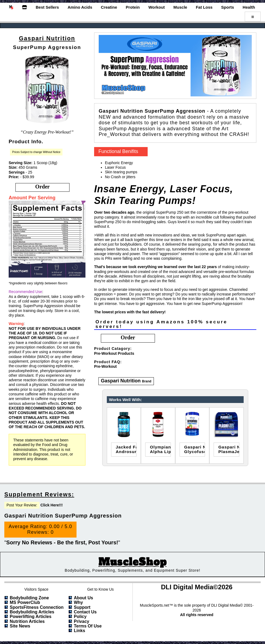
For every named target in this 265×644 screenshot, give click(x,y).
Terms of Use (88, 626)
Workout (157, 7)
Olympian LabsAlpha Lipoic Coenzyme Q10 (160, 449)
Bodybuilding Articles (32, 612)
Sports (228, 7)
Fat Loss (204, 7)
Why (78, 602)
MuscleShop (132, 562)
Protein (133, 7)
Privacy (82, 621)
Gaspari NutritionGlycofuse (195, 449)
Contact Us (85, 612)
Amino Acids (80, 7)
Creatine (109, 7)
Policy (80, 617)
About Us (83, 598)
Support (82, 607)
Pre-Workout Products (114, 353)
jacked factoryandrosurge (126, 449)
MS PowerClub (25, 602)
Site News (20, 626)
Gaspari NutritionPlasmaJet (229, 449)
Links (79, 631)
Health (249, 7)
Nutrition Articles (27, 621)
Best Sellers (47, 7)
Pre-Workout (105, 366)
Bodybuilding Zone (29, 598)
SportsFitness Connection (37, 607)
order (42, 187)
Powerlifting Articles (31, 617)
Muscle (180, 7)
